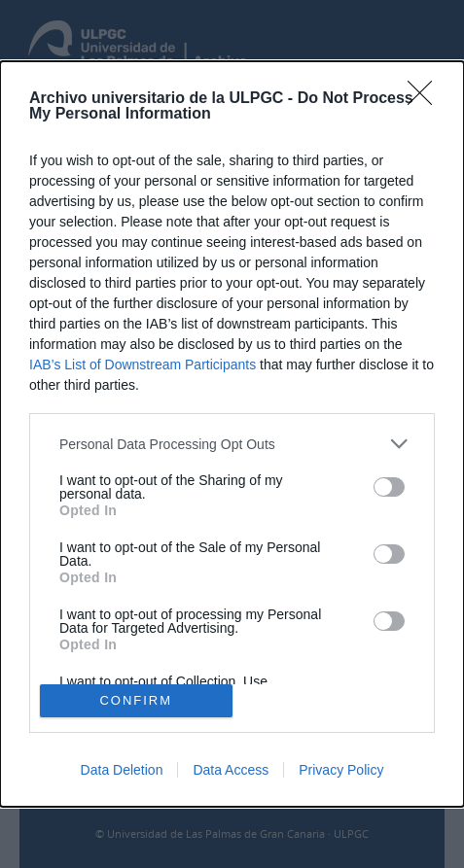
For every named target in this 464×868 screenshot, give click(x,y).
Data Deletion (122, 770)
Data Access (231, 770)
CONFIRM (136, 700)
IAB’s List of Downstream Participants (143, 365)
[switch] (389, 487)
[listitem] (232, 444)
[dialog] (232, 434)
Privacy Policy (341, 770)
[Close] (426, 99)
